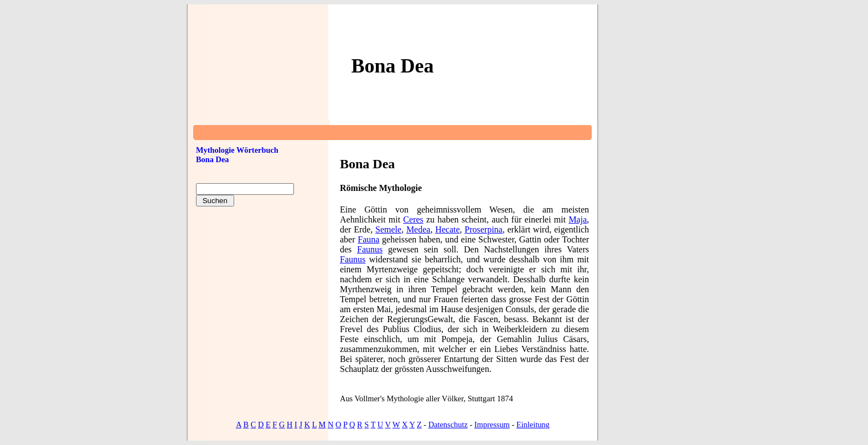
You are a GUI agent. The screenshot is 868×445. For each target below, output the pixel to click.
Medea (418, 229)
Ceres (413, 219)
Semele (388, 229)
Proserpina (483, 229)
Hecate (447, 229)
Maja (578, 219)
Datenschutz (448, 425)
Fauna (368, 239)
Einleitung (533, 425)
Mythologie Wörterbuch (237, 150)
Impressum (492, 425)
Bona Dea (213, 159)
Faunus (370, 249)
